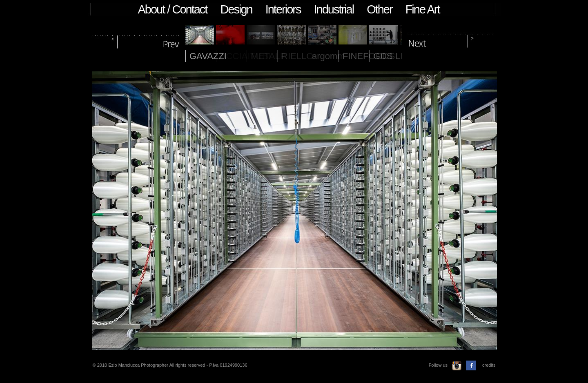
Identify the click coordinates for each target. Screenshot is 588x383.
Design (236, 9)
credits (489, 365)
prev (136, 40)
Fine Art (423, 9)
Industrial (334, 9)
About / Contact (173, 9)
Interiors (283, 9)
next (451, 40)
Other (380, 9)
